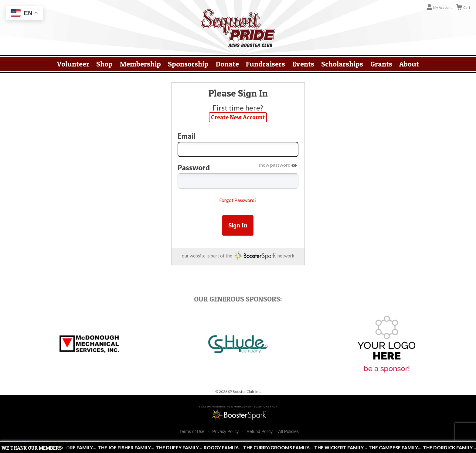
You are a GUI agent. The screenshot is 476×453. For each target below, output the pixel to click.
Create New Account (238, 117)
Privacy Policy (225, 432)
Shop (104, 64)
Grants (381, 64)
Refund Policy (260, 432)
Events (303, 64)
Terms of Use (192, 432)
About (409, 64)
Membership (140, 64)
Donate (227, 64)
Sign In (238, 225)
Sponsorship (188, 64)
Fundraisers (265, 64)
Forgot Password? (238, 200)
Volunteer (73, 64)
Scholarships (342, 64)
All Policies (288, 431)
